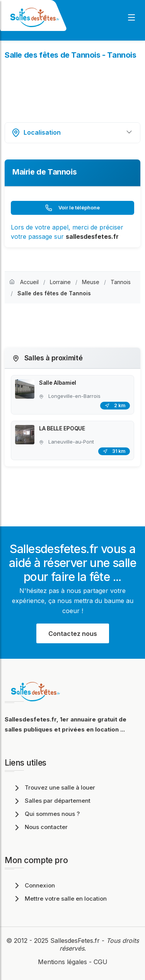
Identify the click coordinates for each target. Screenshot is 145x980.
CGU (101, 962)
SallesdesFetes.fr (76, 941)
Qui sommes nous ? (46, 814)
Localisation (36, 133)
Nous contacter (40, 827)
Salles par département (51, 801)
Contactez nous (73, 634)
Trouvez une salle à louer (54, 787)
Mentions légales (62, 962)
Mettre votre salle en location (60, 899)
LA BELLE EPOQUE (62, 428)
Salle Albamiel (58, 383)
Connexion (34, 885)
